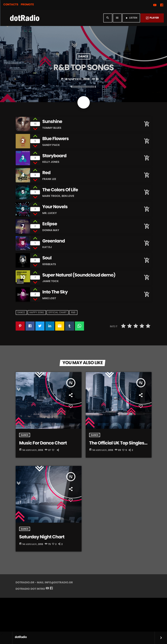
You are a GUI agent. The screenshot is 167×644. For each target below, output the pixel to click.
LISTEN (131, 18)
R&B (73, 346)
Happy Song (37, 346)
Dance (83, 87)
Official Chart (58, 346)
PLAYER (152, 18)
